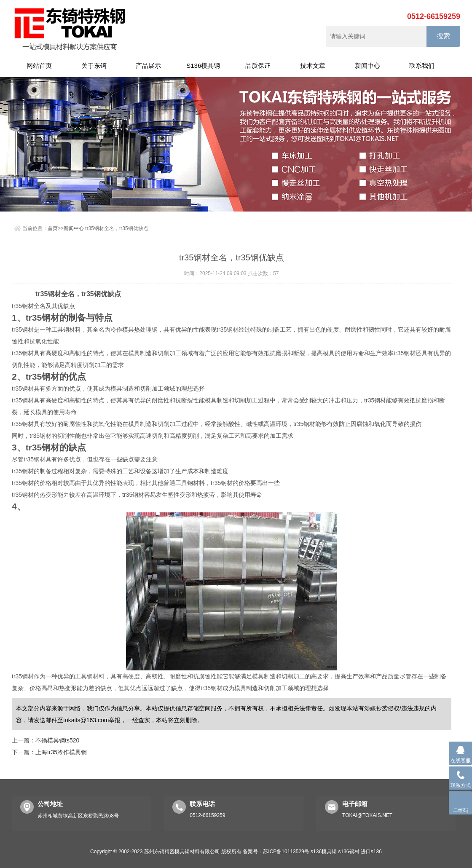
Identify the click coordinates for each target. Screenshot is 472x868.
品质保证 (258, 66)
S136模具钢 (203, 66)
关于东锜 (94, 66)
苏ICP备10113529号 (286, 852)
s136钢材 (349, 852)
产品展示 (148, 66)
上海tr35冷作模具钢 (61, 752)
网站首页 (39, 66)
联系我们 (422, 66)
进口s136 (371, 852)
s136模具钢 (324, 852)
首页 (53, 228)
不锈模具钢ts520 (57, 740)
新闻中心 (367, 66)
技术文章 (313, 66)
